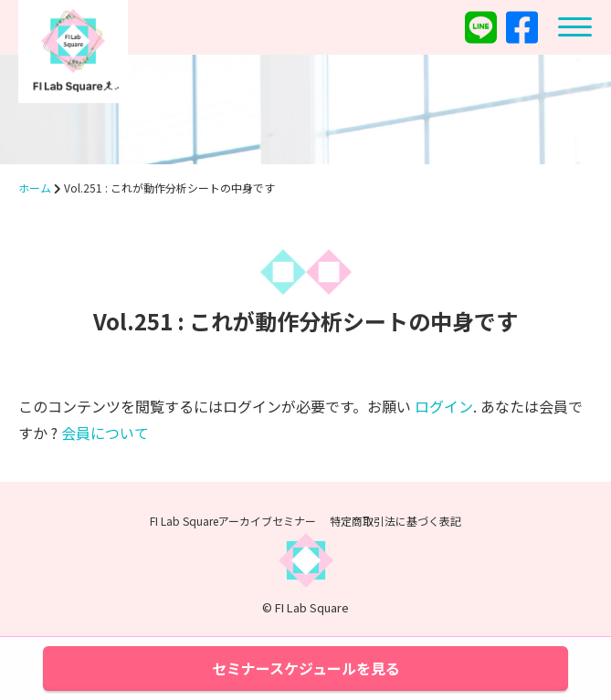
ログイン (444, 406)
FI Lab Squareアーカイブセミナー (233, 521)
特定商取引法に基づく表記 (395, 521)
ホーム (35, 188)
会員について (105, 433)
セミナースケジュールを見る (306, 668)
